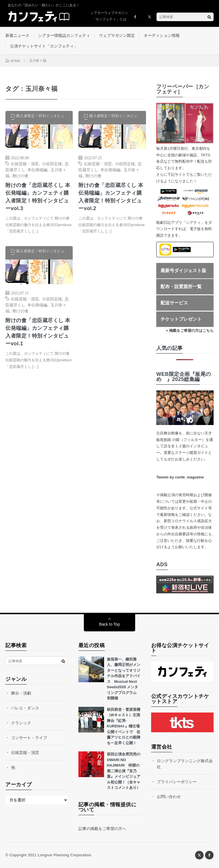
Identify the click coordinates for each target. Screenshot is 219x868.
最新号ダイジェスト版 (183, 271)
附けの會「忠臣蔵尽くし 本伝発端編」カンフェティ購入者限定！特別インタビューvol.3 (38, 197)
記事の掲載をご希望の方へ (102, 829)
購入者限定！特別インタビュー (38, 118)
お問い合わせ (169, 797)
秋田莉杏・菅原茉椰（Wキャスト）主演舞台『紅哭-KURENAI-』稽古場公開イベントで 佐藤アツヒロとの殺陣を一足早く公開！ (124, 726)
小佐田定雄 (52, 163)
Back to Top (110, 624)
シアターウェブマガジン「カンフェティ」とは (109, 16)
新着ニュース (17, 35)
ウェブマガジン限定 (117, 35)
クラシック (21, 723)
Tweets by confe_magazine (180, 477)
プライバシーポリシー (177, 782)
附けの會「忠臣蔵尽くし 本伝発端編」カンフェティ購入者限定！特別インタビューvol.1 (38, 332)
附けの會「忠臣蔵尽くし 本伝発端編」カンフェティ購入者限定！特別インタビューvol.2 (111, 197)
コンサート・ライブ (29, 738)
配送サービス (174, 303)
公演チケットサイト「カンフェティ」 (44, 46)
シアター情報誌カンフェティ (64, 35)
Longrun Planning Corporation (65, 855)
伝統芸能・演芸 (25, 163)
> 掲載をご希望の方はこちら (190, 331)
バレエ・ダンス (25, 708)
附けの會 (21, 175)
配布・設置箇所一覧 (181, 287)
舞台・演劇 (21, 693)
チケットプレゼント (181, 319)
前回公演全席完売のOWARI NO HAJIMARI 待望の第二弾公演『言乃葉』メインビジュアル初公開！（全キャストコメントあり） (124, 771)
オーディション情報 (162, 35)
